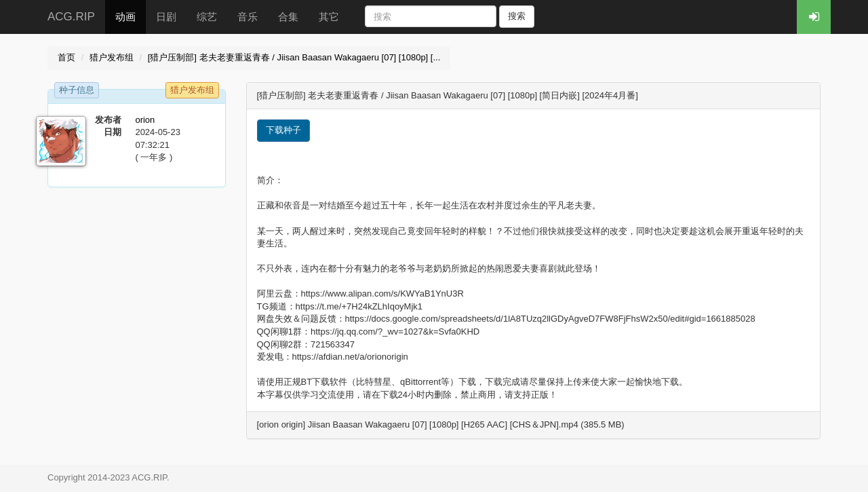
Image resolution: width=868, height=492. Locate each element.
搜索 (517, 16)
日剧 (166, 17)
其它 (329, 17)
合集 (288, 17)
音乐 (248, 17)
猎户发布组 (112, 57)
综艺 (207, 17)
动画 (125, 17)
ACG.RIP (71, 17)
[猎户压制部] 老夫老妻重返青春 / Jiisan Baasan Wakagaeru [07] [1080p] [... (294, 57)
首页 (66, 57)
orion (145, 120)
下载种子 (283, 130)
